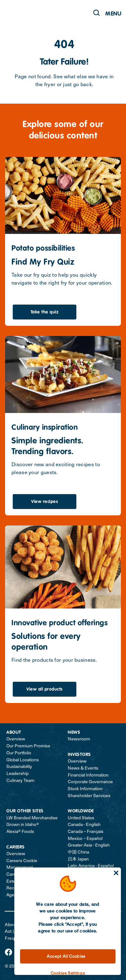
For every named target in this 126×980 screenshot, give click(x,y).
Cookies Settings (68, 973)
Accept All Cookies (66, 956)
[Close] (116, 873)
